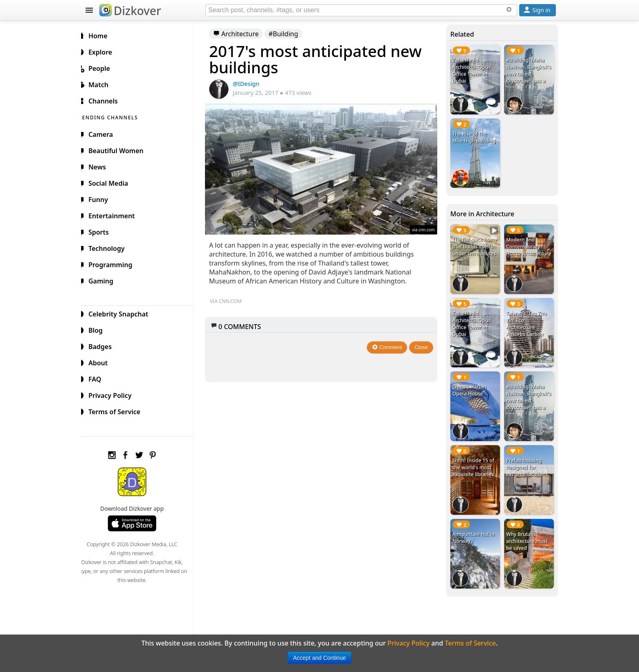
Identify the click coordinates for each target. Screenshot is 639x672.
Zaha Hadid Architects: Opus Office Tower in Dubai (474, 70)
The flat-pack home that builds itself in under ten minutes (475, 247)
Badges (104, 345)
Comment (389, 345)
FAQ (99, 378)
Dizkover (130, 11)
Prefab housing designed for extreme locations (528, 460)
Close (424, 345)
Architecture (242, 34)
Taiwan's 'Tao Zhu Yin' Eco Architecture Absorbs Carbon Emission (528, 323)
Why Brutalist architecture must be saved (528, 532)
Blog (100, 329)
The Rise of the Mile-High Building (476, 136)
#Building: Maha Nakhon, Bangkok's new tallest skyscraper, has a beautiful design (528, 77)
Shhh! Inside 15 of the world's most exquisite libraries (475, 460)
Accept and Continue (319, 658)
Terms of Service (118, 411)
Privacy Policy (114, 394)
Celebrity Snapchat (122, 313)
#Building (290, 34)
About (102, 362)
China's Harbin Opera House (471, 384)
